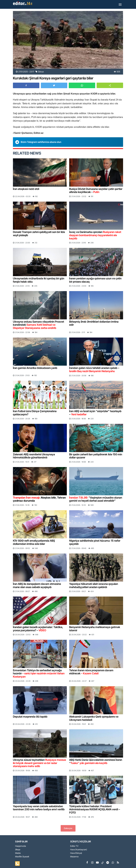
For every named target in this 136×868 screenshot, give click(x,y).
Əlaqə (18, 850)
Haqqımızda (20, 846)
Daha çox (68, 828)
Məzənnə (74, 857)
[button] (110, 85)
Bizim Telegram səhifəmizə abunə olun (41, 142)
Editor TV (74, 846)
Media (18, 853)
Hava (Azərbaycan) (79, 850)
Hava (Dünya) (76, 853)
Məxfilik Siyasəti (22, 857)
